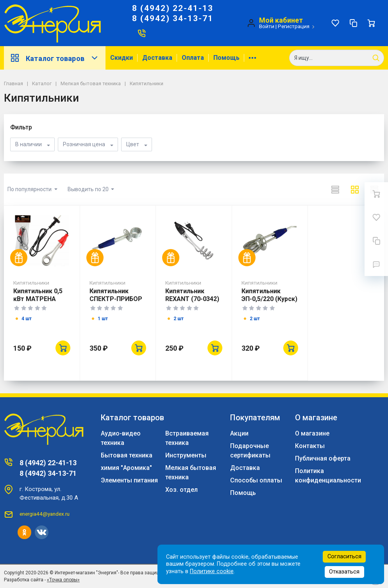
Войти (267, 26)
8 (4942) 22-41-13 (173, 8)
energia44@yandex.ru (45, 514)
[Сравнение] (353, 23)
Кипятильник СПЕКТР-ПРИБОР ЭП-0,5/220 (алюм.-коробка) (118, 303)
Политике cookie (212, 571)
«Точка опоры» (63, 580)
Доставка (157, 58)
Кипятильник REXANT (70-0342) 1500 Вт (192, 299)
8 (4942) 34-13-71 (173, 18)
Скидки (122, 58)
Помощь (226, 58)
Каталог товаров (55, 58)
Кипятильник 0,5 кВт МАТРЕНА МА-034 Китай (38, 299)
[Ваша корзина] (371, 23)
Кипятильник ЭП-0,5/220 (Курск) (269, 295)
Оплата (193, 58)
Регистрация (294, 26)
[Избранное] (335, 23)
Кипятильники (31, 283)
